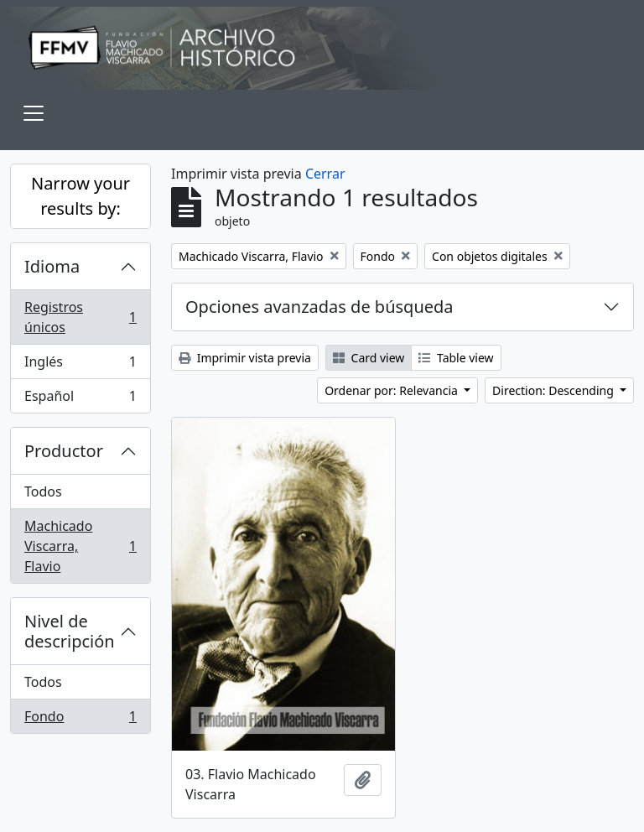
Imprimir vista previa (245, 358)
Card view (369, 358)
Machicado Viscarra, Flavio (80, 546)
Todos (43, 491)
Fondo (80, 720)
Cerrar (325, 174)
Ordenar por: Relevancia (392, 390)
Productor (64, 451)
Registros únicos (80, 317)
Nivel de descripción (70, 631)
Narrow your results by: (80, 196)
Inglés (80, 365)
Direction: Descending (554, 390)
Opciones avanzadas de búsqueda (319, 307)
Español (80, 399)
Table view (456, 358)
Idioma (52, 266)
